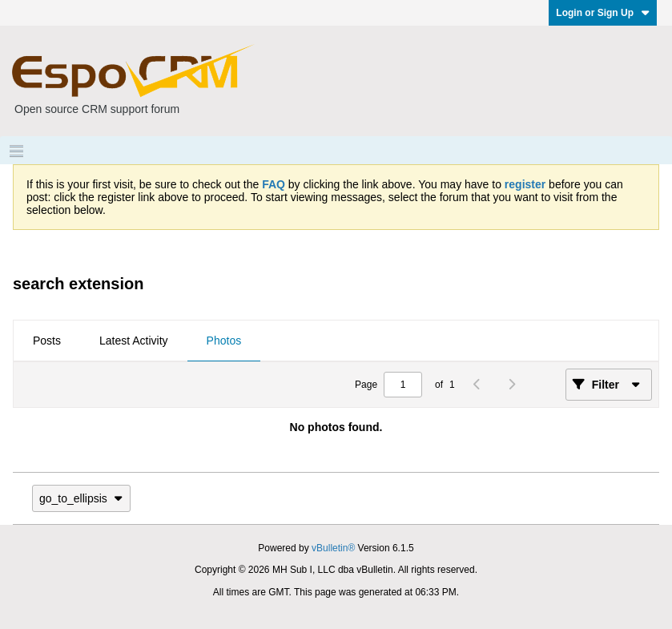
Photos (224, 341)
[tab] (47, 341)
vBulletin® (333, 548)
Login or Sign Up (603, 13)
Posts (47, 341)
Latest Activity (134, 341)
